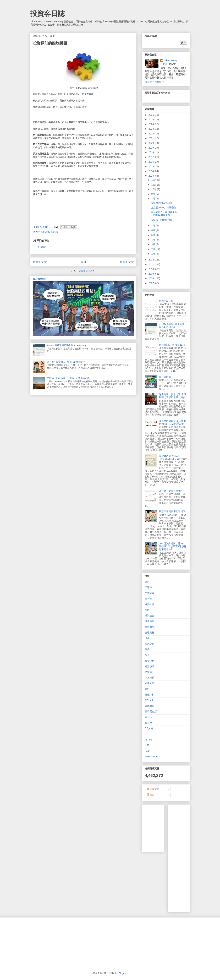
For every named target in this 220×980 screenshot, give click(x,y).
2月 (153, 249)
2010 (152, 269)
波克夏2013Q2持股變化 (163, 208)
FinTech (149, 740)
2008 (152, 278)
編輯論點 (45, 232)
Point (147, 751)
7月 (153, 226)
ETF (147, 734)
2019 (152, 148)
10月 (154, 189)
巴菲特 (148, 587)
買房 (147, 649)
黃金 (147, 655)
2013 (152, 176)
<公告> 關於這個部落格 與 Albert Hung (66, 345)
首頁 (83, 262)
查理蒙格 (150, 633)
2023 (152, 129)
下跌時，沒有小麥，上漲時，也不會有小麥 (68, 378)
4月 (153, 240)
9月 (153, 194)
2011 (152, 264)
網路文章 (150, 683)
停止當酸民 (39, 279)
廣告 (147, 689)
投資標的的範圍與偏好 (163, 220)
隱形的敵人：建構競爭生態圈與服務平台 (164, 214)
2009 (152, 274)
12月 (154, 180)
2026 (152, 115)
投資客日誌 (47, 14)
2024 (152, 124)
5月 (153, 235)
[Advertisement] (195, 857)
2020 (152, 143)
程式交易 (150, 644)
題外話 (54, 232)
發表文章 (153, 789)
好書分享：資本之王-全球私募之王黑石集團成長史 (173, 396)
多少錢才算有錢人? (169, 456)
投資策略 (150, 621)
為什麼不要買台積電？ (171, 491)
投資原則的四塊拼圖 (162, 203)
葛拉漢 (148, 672)
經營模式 (150, 666)
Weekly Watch (152, 756)
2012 (152, 260)
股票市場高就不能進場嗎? (173, 511)
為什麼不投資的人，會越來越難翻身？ (66, 362)
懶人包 (148, 723)
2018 (152, 152)
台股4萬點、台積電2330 (172, 345)
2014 (152, 171)
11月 (154, 185)
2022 (152, 134)
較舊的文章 (127, 262)
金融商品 (150, 627)
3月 (153, 244)
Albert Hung (171, 61)
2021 (152, 138)
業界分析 (150, 661)
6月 (153, 230)
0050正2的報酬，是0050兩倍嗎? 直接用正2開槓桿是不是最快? (173, 546)
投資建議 (150, 616)
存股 (147, 610)
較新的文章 (40, 262)
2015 (152, 166)
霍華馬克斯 (151, 711)
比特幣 (148, 599)
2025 (152, 119)
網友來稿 (150, 678)
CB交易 (149, 728)
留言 (151, 795)
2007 (152, 283)
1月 (153, 254)
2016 (152, 162)
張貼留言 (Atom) (87, 271)
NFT (147, 745)
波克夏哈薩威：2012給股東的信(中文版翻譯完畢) (172, 422)
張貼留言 (42, 247)
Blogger (123, 973)
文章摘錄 (150, 593)
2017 (152, 157)
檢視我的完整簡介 (154, 82)
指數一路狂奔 (166, 301)
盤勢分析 (150, 700)
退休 (147, 638)
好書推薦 (150, 604)
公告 (147, 582)
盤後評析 (150, 695)
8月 (153, 199)
